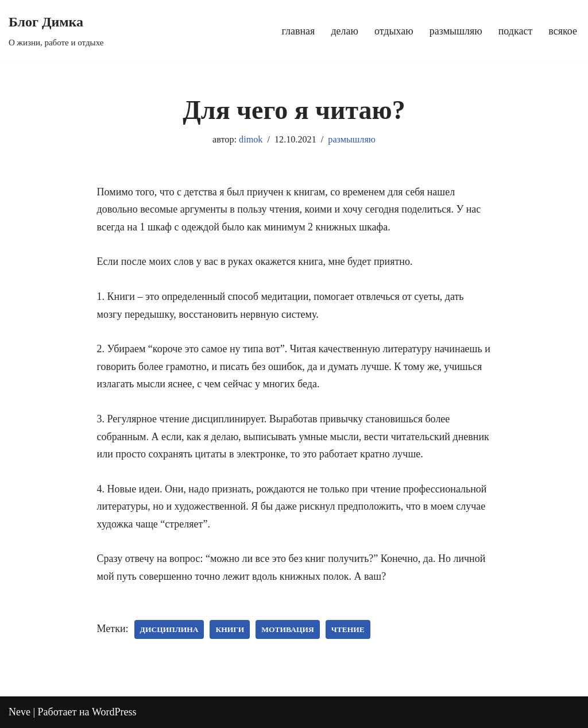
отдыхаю (394, 31)
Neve (20, 712)
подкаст (516, 31)
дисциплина (169, 629)
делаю (345, 31)
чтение (348, 629)
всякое (563, 31)
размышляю (456, 31)
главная (299, 31)
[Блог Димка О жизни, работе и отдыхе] (56, 31)
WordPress (114, 712)
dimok (251, 140)
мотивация (287, 629)
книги (230, 629)
